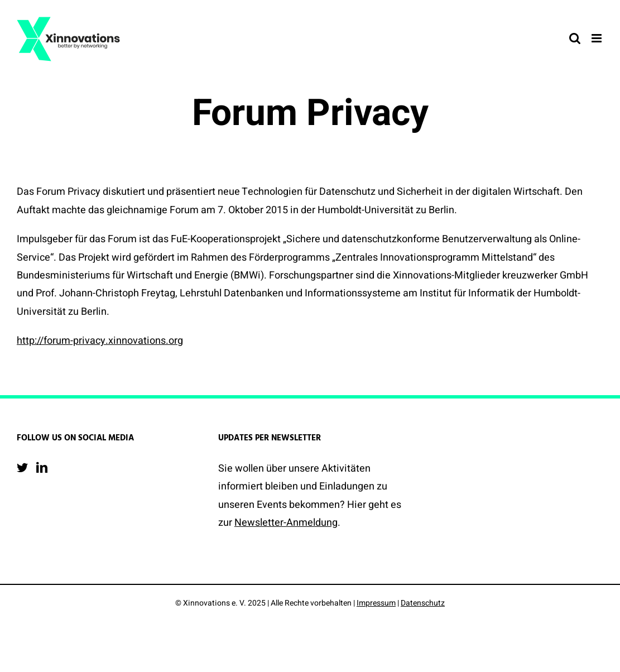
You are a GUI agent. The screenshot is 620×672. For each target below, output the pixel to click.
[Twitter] (22, 468)
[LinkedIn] (42, 468)
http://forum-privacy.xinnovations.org (100, 341)
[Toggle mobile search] (575, 38)
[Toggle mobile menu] (597, 38)
